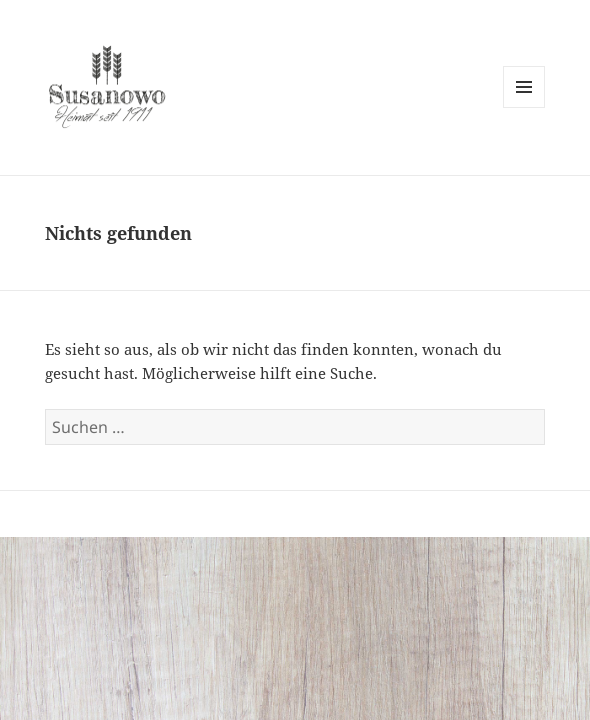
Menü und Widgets (524, 107)
